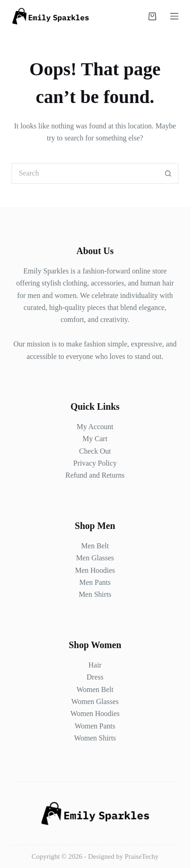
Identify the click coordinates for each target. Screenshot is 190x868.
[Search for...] (85, 173)
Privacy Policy (95, 463)
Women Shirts (95, 738)
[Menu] (174, 16)
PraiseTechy (142, 856)
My (88, 439)
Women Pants (95, 726)
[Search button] (168, 173)
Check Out (95, 451)
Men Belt (95, 546)
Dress (95, 677)
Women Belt (95, 689)
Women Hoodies (95, 713)
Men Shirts (95, 594)
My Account (95, 427)
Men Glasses (95, 558)
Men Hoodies (95, 570)
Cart (100, 439)
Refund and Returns (95, 475)
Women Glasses (95, 701)
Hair (95, 665)
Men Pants (95, 582)
